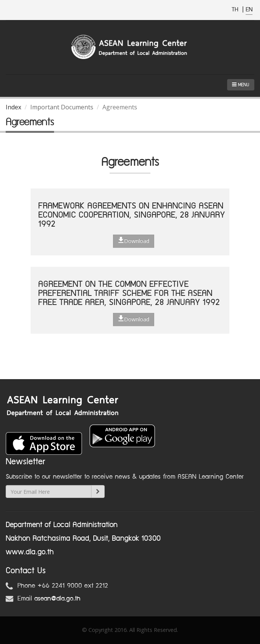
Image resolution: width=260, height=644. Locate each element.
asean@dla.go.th (57, 599)
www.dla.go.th (30, 552)
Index (13, 107)
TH (236, 10)
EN (249, 10)
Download (134, 241)
